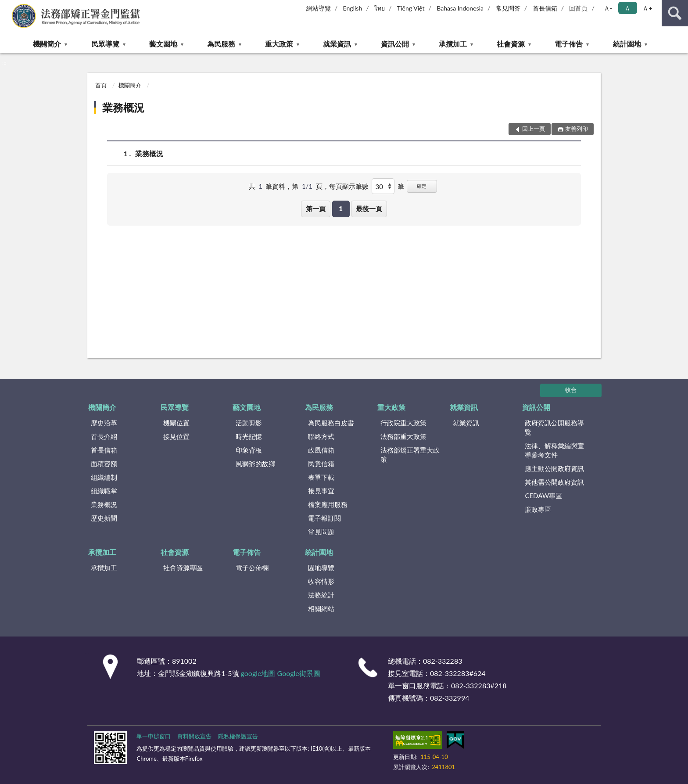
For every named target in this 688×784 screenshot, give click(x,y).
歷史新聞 (104, 518)
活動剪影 (249, 423)
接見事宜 (321, 491)
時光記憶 (249, 436)
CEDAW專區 (543, 496)
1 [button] (341, 209)
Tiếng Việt (411, 8)
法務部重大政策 (403, 436)
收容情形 (321, 581)
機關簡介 (47, 44)
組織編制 (104, 477)
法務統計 (321, 595)
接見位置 (176, 436)
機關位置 (176, 423)
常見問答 (508, 8)
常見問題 (321, 532)
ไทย (380, 8)
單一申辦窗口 (154, 736)
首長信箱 (545, 8)
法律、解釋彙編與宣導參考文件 (554, 450)
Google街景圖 (299, 673)
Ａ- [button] (608, 8)
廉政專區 (538, 509)
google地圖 (258, 673)
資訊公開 (395, 44)
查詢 (675, 13)
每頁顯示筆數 (349, 186)
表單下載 (321, 477)
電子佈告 (569, 44)
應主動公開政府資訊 (554, 468)
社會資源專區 (183, 568)
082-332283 (443, 661)
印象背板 (249, 450)
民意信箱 (321, 464)
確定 (422, 186)
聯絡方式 (321, 436)
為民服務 (221, 44)
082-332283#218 (479, 685)
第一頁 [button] (316, 209)
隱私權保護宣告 (238, 736)
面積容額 (104, 464)
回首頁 (578, 8)
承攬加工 (453, 44)
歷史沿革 (104, 423)
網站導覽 (319, 8)
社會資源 (511, 44)
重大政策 (279, 44)
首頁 (101, 85)
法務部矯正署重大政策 (410, 455)
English (353, 8)
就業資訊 (337, 44)
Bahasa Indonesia (460, 8)
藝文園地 (163, 44)
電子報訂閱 (324, 518)
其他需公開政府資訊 (554, 482)
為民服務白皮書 (331, 423)
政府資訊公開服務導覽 (554, 427)
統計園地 (627, 44)
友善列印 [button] (577, 129)
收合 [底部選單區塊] (571, 390)
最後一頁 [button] (369, 209)
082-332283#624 (458, 673)
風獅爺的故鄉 (255, 464)
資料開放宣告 (194, 736)
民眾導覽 (105, 44)
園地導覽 (321, 568)
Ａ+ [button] (647, 8)
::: (7, 7)
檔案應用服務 (328, 504)
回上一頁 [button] (534, 129)
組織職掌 (104, 491)
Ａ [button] (627, 8)
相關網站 (321, 608)
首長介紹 (104, 436)
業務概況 (123, 107)
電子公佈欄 (252, 568)
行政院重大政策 (403, 423)
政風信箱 (321, 450)
